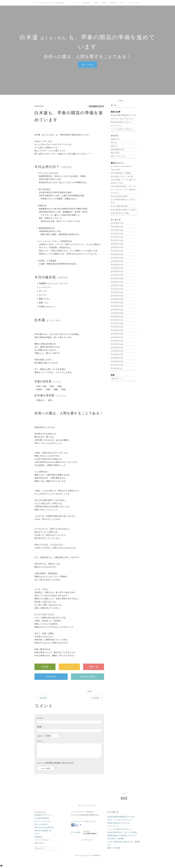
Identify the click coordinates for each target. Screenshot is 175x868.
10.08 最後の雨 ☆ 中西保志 (121, 173)
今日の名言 (51, 677)
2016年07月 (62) (117, 261)
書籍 (96, 3)
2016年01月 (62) (117, 282)
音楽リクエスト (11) (118, 156)
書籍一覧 (94, 667)
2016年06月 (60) (117, 265)
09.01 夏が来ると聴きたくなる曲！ (124, 210)
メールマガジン (134, 3)
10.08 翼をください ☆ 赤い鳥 (122, 176)
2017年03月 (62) (117, 233)
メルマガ (69, 667)
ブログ (123, 3)
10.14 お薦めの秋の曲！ (120, 206)
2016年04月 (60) (117, 272)
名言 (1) (114, 142)
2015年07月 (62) (117, 303)
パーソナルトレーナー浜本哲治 (50, 3)
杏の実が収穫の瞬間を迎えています (124, 115)
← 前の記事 (41, 698)
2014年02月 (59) (117, 361)
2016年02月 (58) (117, 278)
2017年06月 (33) (117, 223)
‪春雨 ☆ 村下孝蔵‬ (114, 848)
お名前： (40, 727)
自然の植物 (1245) (118, 149)
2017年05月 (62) (117, 227)
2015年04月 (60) (117, 313)
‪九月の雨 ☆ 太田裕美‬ (116, 839)
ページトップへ (91, 805)
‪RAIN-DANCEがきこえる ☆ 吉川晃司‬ (122, 832)
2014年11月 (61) (117, 330)
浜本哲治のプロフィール (43, 815)
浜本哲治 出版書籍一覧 (43, 831)
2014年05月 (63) (117, 351)
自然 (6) (114, 146)
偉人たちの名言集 (41, 824)
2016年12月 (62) (117, 244)
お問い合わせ (39, 843)
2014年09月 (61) (117, 337)
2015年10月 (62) (117, 292)
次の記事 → (97, 698)
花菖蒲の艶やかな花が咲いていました (122, 835)
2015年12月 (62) (117, 285)
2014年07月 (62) (117, 344)
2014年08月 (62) (117, 341)
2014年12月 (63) (117, 327)
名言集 (104, 3)
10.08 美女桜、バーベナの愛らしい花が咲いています (124, 181)
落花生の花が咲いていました (121, 122)
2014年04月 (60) (117, 354)
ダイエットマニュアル (43, 821)
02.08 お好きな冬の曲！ (120, 196)
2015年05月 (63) (117, 310)
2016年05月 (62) (117, 268)
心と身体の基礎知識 (42, 818)
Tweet (90, 691)
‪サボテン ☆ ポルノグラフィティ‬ (123, 119)
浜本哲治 (87, 3)
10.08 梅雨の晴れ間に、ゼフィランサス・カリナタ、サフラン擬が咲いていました (124, 190)
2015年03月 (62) (117, 316)
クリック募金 (76, 832)
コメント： (41, 741)
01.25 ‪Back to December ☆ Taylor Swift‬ (121, 168)
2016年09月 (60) (117, 254)
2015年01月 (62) (117, 323)
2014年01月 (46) (117, 365)
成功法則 (113, 3)
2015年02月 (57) (117, 320)
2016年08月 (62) (117, 258)
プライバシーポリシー (43, 840)
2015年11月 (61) (117, 289)
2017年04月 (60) (117, 230)
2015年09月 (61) (117, 296)
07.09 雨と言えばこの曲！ (120, 213)
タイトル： (41, 718)
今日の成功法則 (87, 677)
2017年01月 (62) (117, 240)
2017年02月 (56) (117, 237)
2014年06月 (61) (117, 348)
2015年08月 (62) (117, 299)
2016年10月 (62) (117, 251)
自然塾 (45, 667)
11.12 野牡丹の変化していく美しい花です (124, 201)
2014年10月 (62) (117, 334)
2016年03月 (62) (117, 275)
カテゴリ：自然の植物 (96, 106)
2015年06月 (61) (117, 306)
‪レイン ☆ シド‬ (116, 126)
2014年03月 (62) (117, 358)
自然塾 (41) (115, 139)
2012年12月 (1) (117, 368)
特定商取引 (39, 837)
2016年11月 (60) (117, 247)
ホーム (77, 3)
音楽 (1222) (115, 153)
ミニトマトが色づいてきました (122, 129)
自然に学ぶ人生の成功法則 (44, 827)
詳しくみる (88, 65)
